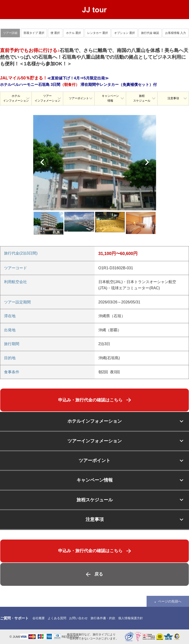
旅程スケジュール (142, 98)
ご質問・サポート (14, 618)
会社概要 (39, 618)
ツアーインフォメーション (47, 98)
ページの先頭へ (170, 601)
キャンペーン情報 (110, 98)
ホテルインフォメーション (16, 98)
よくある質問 (57, 618)
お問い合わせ (78, 618)
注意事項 (173, 98)
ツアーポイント (79, 98)
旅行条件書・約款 (103, 618)
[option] (95, 163)
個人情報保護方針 (131, 618)
